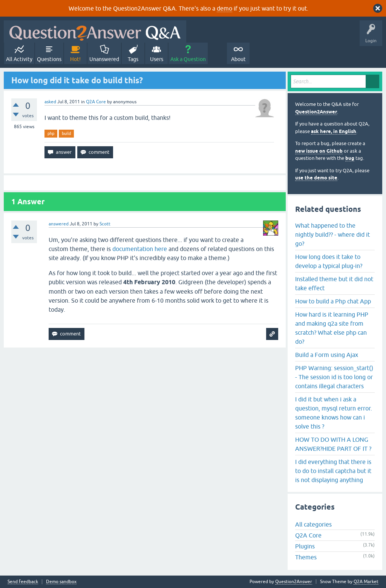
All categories (313, 524)
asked (50, 102)
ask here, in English (334, 131)
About (238, 59)
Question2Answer (316, 112)
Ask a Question (188, 59)
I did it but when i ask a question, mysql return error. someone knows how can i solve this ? (334, 413)
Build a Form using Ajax (327, 355)
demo (224, 8)
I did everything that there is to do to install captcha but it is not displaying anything (333, 471)
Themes (306, 557)
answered (59, 224)
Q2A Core (96, 102)
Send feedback (23, 582)
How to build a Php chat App (333, 301)
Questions (49, 59)
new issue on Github (319, 151)
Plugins (305, 546)
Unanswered (104, 59)
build (66, 133)
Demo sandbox (61, 582)
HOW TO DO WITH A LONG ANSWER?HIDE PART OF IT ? (333, 444)
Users (157, 59)
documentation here (140, 249)
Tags (133, 59)
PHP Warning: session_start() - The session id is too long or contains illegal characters (334, 377)
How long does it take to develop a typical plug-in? (329, 261)
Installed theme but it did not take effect (334, 283)
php (51, 133)
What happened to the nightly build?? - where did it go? (332, 234)
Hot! (75, 59)
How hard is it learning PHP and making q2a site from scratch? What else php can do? (332, 328)
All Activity (19, 59)
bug (350, 158)
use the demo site (316, 178)
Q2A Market (366, 582)
